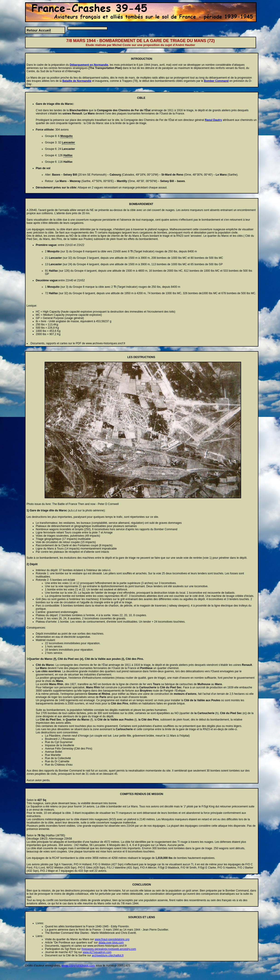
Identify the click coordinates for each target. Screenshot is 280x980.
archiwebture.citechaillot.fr (108, 955)
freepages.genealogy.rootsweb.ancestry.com (109, 949)
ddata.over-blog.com (111, 943)
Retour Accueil (39, 30)
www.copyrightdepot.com (78, 965)
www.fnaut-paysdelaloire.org (112, 939)
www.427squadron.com (97, 952)
